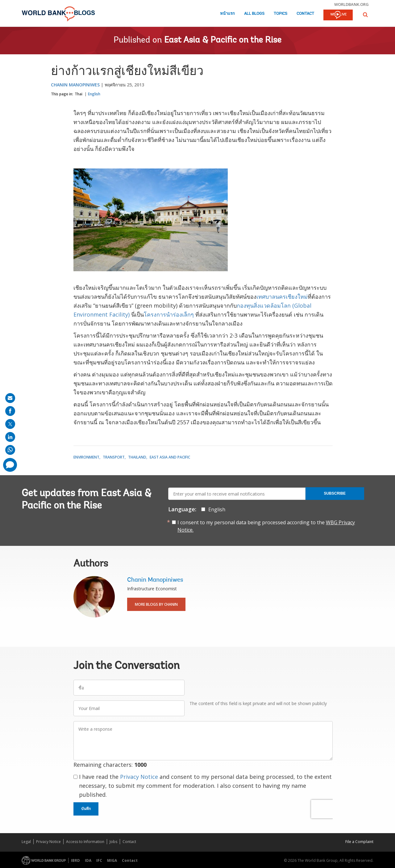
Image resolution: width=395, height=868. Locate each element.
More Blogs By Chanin (156, 604)
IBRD (75, 860)
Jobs (113, 842)
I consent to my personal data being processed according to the (266, 526)
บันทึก (86, 809)
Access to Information (85, 842)
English (94, 94)
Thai (79, 94)
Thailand (137, 457)
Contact (305, 14)
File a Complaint (359, 842)
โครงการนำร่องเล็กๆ (170, 314)
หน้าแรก (227, 14)
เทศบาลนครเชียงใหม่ (282, 297)
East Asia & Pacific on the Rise (223, 40)
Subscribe (335, 493)
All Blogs (254, 14)
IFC (99, 860)
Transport (114, 457)
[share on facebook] (10, 411)
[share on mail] (10, 398)
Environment (86, 457)
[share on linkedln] (10, 437)
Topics (281, 14)
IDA (88, 860)
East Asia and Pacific (170, 457)
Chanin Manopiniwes (75, 85)
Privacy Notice (139, 777)
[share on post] (10, 424)
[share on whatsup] (10, 450)
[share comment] (10, 465)
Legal (26, 842)
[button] (365, 15)
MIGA (112, 860)
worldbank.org (351, 4)
